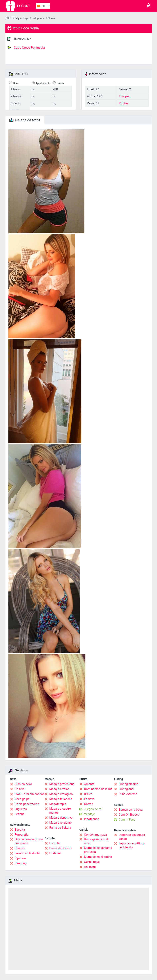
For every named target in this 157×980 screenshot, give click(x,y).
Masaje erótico (59, 789)
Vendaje (89, 814)
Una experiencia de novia (97, 841)
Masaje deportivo (61, 818)
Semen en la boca (131, 810)
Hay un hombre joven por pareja (29, 841)
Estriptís (55, 843)
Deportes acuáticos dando (132, 837)
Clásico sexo (23, 784)
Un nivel (20, 789)
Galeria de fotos (25, 120)
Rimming (21, 863)
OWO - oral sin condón (30, 794)
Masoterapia (58, 804)
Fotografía (22, 835)
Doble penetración (27, 804)
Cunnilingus (92, 862)
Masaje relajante (60, 823)
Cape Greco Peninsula (26, 48)
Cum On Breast (129, 815)
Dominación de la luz (98, 789)
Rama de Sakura (60, 828)
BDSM (88, 794)
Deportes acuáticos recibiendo (132, 845)
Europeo (125, 96)
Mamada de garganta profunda (98, 850)
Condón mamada (95, 835)
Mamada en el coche (98, 857)
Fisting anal (126, 789)
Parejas (20, 848)
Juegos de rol (93, 809)
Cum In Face (127, 820)
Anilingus (90, 867)
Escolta (20, 830)
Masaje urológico (61, 794)
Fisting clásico (129, 784)
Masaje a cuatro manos (60, 811)
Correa (89, 804)
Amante (89, 784)
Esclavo (89, 799)
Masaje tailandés (61, 799)
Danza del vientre (61, 848)
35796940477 (22, 39)
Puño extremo (128, 794)
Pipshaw (20, 858)
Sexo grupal (22, 799)
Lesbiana (55, 853)
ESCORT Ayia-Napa (17, 18)
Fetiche (20, 814)
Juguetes (21, 809)
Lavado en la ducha (27, 853)
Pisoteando (92, 819)
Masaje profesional (62, 784)
